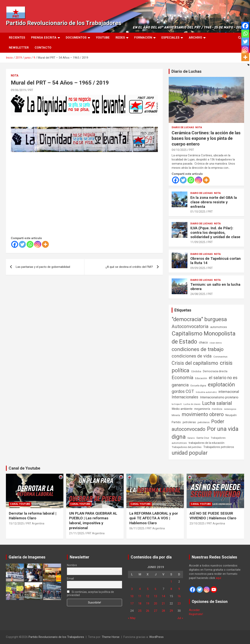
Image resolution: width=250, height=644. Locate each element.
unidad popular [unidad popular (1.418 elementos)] (190, 453)
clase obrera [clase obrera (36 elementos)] (216, 343)
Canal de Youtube (24, 468)
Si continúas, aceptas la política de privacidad (90, 593)
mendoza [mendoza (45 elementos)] (217, 409)
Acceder (194, 610)
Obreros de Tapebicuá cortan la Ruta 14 (216, 261)
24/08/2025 (198, 294)
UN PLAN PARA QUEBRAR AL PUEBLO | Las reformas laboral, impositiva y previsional (93, 521)
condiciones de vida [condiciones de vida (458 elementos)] (192, 356)
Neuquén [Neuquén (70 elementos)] (231, 415)
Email (70, 579)
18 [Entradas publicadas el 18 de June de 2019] (140, 603)
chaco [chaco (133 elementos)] (203, 342)
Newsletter (19, 48)
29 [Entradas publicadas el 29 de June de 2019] (171, 611)
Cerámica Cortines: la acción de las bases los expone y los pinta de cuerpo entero (206, 138)
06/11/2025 (137, 528)
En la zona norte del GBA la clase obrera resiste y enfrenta (214, 202)
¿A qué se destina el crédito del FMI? (129, 267)
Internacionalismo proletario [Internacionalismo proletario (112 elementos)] (219, 397)
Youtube (103, 38)
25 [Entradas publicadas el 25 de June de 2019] (140, 611)
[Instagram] (38, 244)
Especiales (170, 38)
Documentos (76, 38)
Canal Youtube (20, 504)
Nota (15, 76)
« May (132, 618)
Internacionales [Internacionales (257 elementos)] (185, 397)
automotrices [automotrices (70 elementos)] (219, 327)
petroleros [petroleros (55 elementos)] (204, 422)
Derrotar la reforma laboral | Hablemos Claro (33, 516)
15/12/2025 (16, 523)
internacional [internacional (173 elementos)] (229, 392)
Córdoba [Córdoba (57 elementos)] (196, 371)
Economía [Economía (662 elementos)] (182, 378)
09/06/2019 (18, 90)
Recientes (17, 38)
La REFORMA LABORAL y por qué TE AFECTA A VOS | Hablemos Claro (154, 518)
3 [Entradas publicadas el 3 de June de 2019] (132, 589)
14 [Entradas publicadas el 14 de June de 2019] (163, 596)
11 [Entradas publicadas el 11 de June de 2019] (140, 596)
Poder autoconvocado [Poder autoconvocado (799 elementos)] (198, 425)
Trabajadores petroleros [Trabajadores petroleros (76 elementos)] (219, 447)
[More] (45, 244)
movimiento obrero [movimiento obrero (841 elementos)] (203, 414)
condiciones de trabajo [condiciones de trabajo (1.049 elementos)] (198, 349)
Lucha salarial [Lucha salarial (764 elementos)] (217, 403)
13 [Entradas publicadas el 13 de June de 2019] (156, 596)
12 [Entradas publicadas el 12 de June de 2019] (148, 596)
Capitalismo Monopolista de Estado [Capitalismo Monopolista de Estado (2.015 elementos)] (204, 338)
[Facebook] (15, 244)
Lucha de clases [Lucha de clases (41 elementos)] (192, 404)
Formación (143, 38)
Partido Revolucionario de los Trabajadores (64, 23)
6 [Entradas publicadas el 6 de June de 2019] (156, 589)
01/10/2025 (198, 212)
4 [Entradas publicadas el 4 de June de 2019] (140, 589)
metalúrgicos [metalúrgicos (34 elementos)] (230, 409)
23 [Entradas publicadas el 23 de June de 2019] (179, 603)
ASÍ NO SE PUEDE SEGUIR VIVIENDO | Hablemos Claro (213, 516)
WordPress (156, 637)
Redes (120, 38)
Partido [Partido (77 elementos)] (176, 422)
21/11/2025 (77, 533)
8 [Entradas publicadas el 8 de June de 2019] (171, 589)
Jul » (180, 618)
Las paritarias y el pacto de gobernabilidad (43, 267)
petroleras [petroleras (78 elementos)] (189, 422)
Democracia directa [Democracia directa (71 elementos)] (215, 371)
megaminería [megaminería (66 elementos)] (202, 409)
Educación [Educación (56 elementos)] (201, 378)
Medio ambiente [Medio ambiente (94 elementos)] (182, 409)
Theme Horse (111, 637)
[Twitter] (22, 244)
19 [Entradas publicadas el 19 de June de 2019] (148, 603)
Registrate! (196, 614)
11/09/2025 (198, 242)
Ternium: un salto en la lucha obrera (215, 287)
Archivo (195, 38)
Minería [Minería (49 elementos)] (176, 415)
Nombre (72, 565)
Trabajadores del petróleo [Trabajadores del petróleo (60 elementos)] (187, 447)
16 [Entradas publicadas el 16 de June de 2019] (179, 596)
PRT (31, 90)
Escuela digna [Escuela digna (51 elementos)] (198, 386)
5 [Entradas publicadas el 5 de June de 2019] (148, 589)
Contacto (43, 48)
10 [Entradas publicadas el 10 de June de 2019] (132, 596)
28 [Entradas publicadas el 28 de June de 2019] (163, 611)
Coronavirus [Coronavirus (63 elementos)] (220, 357)
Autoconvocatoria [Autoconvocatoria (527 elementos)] (190, 326)
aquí (218, 578)
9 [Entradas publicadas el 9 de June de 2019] (179, 589)
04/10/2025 (179, 150)
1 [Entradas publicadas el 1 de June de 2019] (171, 582)
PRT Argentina (35, 523)
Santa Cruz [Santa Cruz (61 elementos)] (203, 438)
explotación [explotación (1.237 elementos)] (221, 385)
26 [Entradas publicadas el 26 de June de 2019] (148, 611)
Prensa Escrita (44, 38)
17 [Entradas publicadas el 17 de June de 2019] (132, 603)
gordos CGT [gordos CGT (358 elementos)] (183, 391)
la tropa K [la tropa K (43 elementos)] (177, 404)
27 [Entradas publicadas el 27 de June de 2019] (156, 611)
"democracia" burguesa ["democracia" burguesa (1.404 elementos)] (199, 319)
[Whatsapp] (30, 244)
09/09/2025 (198, 268)
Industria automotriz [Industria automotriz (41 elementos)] (206, 392)
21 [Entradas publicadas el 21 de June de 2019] (163, 603)
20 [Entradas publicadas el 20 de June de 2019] (156, 603)
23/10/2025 (197, 523)
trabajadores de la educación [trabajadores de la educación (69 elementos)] (206, 443)
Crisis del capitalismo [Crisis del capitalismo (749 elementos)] (195, 363)
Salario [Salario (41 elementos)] (191, 438)
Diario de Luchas (187, 71)
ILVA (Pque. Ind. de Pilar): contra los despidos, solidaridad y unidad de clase (215, 233)
